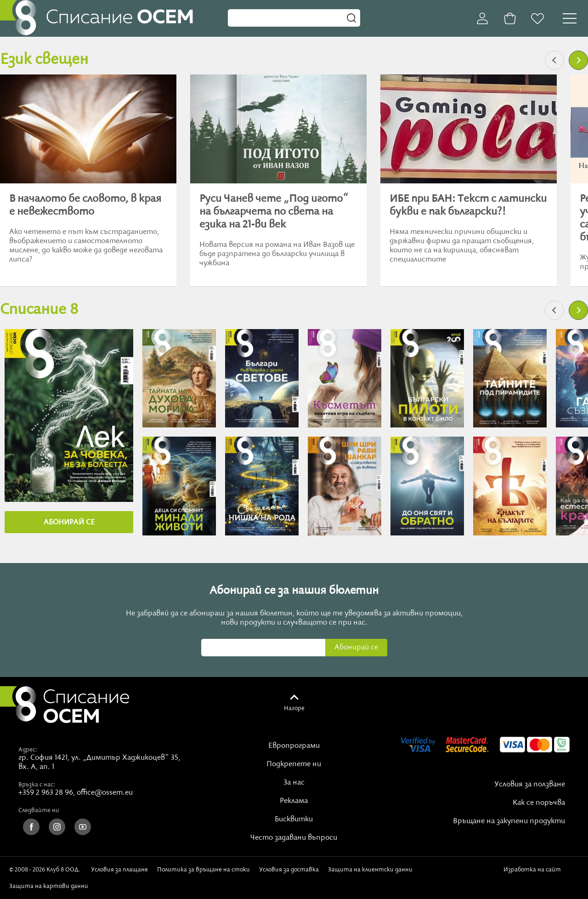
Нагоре (294, 708)
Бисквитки (294, 819)
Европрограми (294, 746)
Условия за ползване (530, 785)
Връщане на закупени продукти (509, 821)
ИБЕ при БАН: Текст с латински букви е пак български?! (468, 205)
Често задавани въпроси (294, 838)
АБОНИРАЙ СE (69, 523)
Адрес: (28, 750)
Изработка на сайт (534, 873)
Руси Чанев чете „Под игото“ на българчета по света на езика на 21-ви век (274, 212)
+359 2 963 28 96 (46, 793)
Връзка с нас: (37, 785)
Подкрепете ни (294, 764)
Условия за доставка (289, 870)
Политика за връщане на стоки (204, 870)
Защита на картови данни (49, 886)
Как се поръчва (539, 803)
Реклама (294, 801)
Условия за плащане (119, 870)
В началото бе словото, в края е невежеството (85, 205)
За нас (294, 783)
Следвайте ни (39, 810)
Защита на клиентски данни (370, 870)
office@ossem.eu (105, 793)
